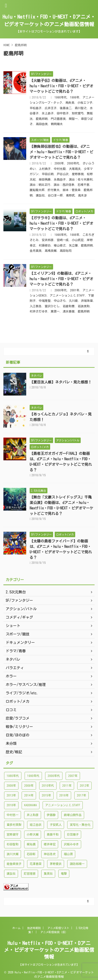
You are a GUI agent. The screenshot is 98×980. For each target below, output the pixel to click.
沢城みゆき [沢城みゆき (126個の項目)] (71, 844)
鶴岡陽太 (57, 124)
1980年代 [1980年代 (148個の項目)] (13, 776)
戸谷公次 (63, 174)
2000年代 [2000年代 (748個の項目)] (54, 776)
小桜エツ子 (85, 103)
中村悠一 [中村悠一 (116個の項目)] (13, 815)
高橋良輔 (51, 251)
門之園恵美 (58, 119)
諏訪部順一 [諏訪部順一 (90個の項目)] (77, 864)
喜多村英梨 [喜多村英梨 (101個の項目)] (14, 825)
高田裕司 (66, 251)
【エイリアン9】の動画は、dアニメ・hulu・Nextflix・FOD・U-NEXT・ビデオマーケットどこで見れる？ (61, 279)
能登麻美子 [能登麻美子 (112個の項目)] (14, 864)
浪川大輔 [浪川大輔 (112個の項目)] (13, 854)
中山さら (60, 301)
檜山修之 (60, 246)
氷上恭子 (48, 113)
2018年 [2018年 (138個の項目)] (11, 805)
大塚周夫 (75, 169)
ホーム (16, 928)
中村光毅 (60, 169)
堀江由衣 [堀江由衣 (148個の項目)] (36, 825)
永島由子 (60, 180)
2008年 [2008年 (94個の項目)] (11, 786)
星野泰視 (78, 174)
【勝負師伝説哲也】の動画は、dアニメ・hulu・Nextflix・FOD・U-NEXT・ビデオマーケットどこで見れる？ (61, 152)
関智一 (73, 119)
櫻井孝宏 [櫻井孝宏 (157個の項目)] (50, 844)
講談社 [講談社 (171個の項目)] (11, 874)
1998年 (75, 235)
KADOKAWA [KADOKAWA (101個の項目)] (31, 805)
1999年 (75, 97)
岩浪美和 (84, 306)
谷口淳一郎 (55, 195)
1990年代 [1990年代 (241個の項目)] (33, 776)
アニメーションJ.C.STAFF (67, 296)
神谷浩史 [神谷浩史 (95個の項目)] (50, 854)
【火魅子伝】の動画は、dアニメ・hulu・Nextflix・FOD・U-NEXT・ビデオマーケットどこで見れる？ (61, 86)
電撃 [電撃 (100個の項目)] (64, 874)
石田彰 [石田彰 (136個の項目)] (31, 854)
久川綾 (73, 301)
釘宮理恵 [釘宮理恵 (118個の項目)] (30, 874)
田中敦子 (63, 113)
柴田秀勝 (45, 180)
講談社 (40, 195)
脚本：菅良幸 (72, 190)
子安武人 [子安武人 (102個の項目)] (56, 825)
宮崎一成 (63, 240)
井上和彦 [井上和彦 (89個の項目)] (33, 815)
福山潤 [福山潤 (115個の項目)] (68, 854)
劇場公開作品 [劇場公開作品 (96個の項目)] (73, 815)
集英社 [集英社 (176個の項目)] (48, 874)
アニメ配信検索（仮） (54, 932)
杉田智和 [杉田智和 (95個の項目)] (13, 844)
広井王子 (51, 108)
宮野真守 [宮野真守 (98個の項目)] (13, 835)
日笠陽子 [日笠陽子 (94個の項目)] (73, 835)
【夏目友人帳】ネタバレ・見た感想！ (61, 382)
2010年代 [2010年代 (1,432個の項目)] (48, 786)
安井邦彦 (48, 240)
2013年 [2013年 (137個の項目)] (11, 795)
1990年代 (61, 97)
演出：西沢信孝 (64, 185)
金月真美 (36, 251)
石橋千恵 (83, 185)
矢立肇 (73, 246)
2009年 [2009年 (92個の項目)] (29, 786)
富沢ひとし (52, 306)
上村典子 (45, 169)
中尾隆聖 (45, 301)
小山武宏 (78, 240)
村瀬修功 (45, 246)
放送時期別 (34, 928)
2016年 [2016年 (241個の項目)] (64, 795)
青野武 (70, 195)
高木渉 (82, 195)
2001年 (75, 290)
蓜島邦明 (42, 119)
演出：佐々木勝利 (81, 180)
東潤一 (55, 311)
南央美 (70, 103)
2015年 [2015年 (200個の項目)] (46, 795)
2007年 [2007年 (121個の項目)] (73, 776)
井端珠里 (87, 301)
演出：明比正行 (40, 185)
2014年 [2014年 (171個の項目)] (29, 795)
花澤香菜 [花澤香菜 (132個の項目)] (36, 864)
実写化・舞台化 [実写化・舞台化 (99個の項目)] (80, 825)
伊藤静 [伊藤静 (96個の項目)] (51, 815)
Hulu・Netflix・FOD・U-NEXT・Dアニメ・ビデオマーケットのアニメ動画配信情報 (49, 950)
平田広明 (48, 174)
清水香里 (69, 311)
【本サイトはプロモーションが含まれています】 (49, 965)
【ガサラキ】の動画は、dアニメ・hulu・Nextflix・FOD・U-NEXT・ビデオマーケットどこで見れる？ (61, 223)
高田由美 (42, 124)
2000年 (59, 163)
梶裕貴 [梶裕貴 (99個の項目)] (31, 844)
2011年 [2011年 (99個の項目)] (67, 786)
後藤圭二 (66, 108)
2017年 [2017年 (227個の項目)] (81, 795)
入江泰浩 (36, 306)
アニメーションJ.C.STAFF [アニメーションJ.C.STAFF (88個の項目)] (63, 805)
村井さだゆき (39, 311)
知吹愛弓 (78, 113)
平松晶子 (36, 108)
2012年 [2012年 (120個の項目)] (84, 786)
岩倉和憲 (69, 306)
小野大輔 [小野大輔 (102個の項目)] (33, 835)
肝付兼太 (54, 190)
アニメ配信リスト (58, 928)
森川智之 (81, 108)
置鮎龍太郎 (37, 190)
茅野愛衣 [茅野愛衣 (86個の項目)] (56, 864)
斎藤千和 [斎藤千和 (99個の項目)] (53, 835)
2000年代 (73, 163)
